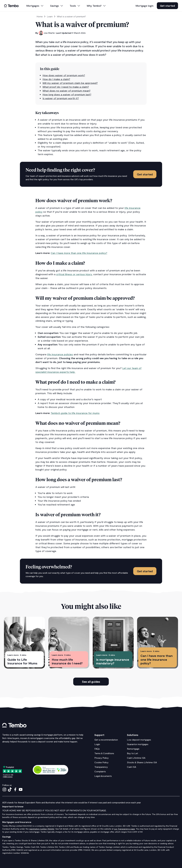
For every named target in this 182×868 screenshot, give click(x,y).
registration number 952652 (42, 829)
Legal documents (103, 776)
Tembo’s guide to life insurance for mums (75, 413)
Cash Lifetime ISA (136, 758)
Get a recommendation (106, 740)
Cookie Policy (101, 762)
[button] (35, 6)
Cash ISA (132, 767)
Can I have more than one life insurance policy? (79, 253)
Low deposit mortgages (139, 740)
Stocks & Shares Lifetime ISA (142, 762)
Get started (167, 6)
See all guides (91, 682)
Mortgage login (145, 6)
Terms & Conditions (104, 753)
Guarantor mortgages (138, 744)
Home (40, 16)
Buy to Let (133, 753)
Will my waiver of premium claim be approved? (70, 83)
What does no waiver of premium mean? (66, 91)
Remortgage (133, 749)
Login (97, 744)
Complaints (100, 771)
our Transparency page (124, 829)
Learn (50, 16)
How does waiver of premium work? (64, 75)
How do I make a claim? (56, 79)
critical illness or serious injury (74, 274)
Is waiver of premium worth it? (61, 98)
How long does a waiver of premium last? (67, 94)
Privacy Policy (102, 758)
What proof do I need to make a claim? (66, 87)
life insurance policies (60, 354)
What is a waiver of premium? (71, 16)
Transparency (101, 767)
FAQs (97, 749)
